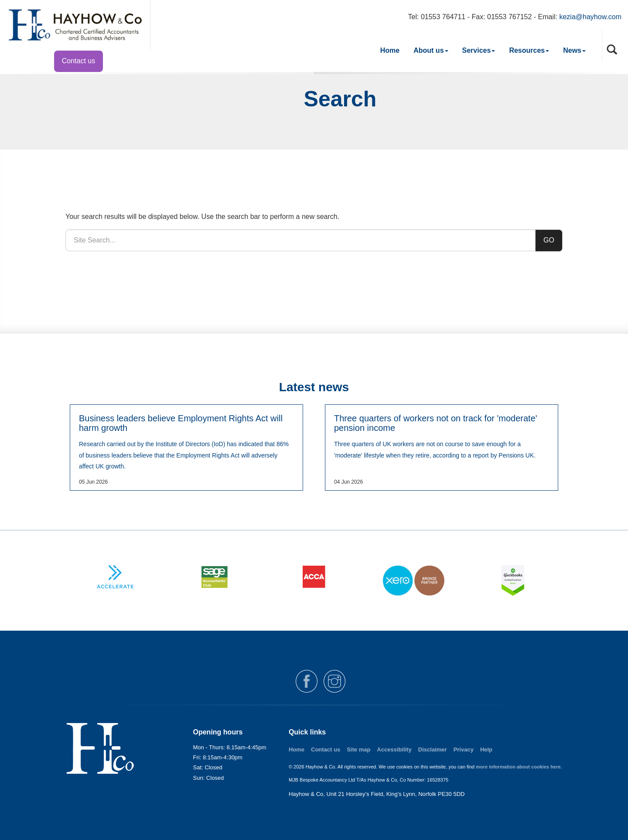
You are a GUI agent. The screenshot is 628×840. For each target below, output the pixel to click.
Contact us (78, 61)
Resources (529, 50)
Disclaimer (433, 750)
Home (390, 50)
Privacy (464, 750)
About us (431, 50)
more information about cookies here (518, 767)
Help (486, 750)
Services (479, 50)
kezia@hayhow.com (590, 17)
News (574, 50)
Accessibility (394, 750)
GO (549, 240)
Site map (358, 750)
